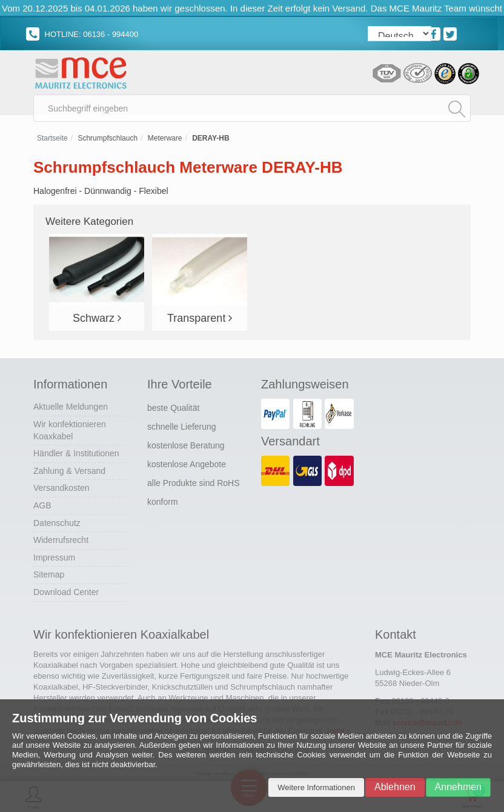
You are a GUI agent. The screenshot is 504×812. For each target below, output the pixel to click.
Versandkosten (61, 488)
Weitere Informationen (316, 787)
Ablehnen (395, 787)
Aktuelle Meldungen (71, 407)
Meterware (165, 138)
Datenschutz (57, 523)
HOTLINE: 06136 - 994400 (82, 34)
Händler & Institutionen (76, 453)
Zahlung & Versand (69, 471)
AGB (42, 505)
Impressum (54, 557)
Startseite (52, 138)
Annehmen (458, 787)
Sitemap (49, 574)
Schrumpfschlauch (108, 138)
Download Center (66, 592)
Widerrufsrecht (61, 540)
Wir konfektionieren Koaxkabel (70, 430)
